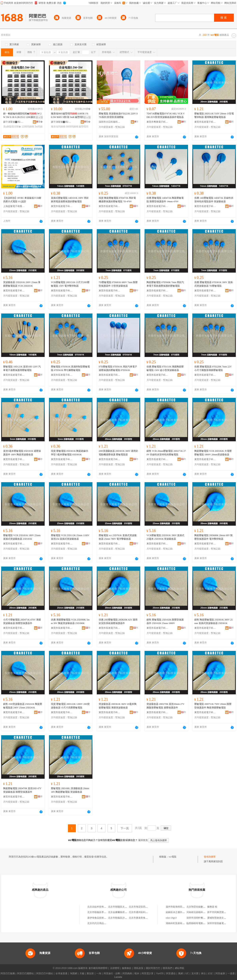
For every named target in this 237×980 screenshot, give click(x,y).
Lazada (118, 977)
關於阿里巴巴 (153, 968)
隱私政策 (139, 968)
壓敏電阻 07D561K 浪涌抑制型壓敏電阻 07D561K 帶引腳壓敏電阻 (70, 368)
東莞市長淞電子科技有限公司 (205, 122)
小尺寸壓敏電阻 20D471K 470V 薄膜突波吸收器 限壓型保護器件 (22, 621)
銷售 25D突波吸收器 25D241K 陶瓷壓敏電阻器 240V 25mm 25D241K (23, 706)
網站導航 (180, 968)
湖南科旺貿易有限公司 (178, 923)
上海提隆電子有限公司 (14, 206)
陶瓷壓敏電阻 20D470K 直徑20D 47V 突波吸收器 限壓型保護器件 (22, 790)
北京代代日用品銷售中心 (100, 923)
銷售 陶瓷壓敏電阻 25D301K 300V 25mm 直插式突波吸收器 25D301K (213, 621)
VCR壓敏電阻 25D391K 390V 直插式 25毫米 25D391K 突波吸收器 (165, 537)
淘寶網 (73, 973)
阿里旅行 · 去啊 (112, 973)
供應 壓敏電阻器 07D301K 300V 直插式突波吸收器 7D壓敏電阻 (213, 284)
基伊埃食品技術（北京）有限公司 (105, 918)
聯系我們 (167, 968)
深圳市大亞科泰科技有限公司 (110, 122)
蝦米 (137, 973)
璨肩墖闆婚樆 (58, 127)
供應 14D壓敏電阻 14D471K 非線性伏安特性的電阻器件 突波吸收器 (214, 200)
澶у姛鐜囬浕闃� (12, 127)
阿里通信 (171, 973)
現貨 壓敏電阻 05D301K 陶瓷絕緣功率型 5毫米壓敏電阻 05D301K (70, 453)
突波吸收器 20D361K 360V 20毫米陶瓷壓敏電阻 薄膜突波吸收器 (118, 706)
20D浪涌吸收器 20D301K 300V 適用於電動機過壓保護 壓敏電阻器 (118, 453)
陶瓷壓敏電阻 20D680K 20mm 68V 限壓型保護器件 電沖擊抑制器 (213, 537)
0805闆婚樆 (72, 127)
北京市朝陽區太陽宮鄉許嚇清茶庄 (126, 907)
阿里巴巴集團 (8, 973)
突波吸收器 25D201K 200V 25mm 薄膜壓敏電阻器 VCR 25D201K (22, 284)
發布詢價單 (210, 857)
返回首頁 (143, 840)
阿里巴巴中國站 (45, 973)
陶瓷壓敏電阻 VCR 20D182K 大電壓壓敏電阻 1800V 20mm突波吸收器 (213, 453)
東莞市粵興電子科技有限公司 (157, 122)
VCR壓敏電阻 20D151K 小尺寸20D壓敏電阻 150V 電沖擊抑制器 (70, 284)
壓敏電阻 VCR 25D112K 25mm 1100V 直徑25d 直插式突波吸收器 (70, 537)
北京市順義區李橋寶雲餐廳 (102, 912)
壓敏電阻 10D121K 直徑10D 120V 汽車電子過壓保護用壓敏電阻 (22, 368)
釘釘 (211, 973)
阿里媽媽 (127, 973)
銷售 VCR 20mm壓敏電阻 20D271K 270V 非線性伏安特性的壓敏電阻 (166, 453)
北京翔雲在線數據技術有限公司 (203, 907)
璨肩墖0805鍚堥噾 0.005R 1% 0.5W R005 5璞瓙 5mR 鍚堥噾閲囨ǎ (71, 116)
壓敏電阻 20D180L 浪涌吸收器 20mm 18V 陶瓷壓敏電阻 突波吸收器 (70, 790)
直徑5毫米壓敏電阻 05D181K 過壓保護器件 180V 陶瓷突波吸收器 (22, 453)
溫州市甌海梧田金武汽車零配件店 (183, 907)
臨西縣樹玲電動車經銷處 (199, 923)
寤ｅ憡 (39, 117)
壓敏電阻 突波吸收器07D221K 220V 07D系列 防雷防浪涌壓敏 (118, 115)
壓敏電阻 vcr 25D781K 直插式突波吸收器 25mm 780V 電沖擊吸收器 (118, 537)
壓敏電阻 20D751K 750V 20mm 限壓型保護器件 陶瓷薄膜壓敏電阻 (213, 706)
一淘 (99, 973)
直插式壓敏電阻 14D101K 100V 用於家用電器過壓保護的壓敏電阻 (70, 200)
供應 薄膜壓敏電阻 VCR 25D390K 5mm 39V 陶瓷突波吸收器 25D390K (70, 621)
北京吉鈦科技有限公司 (99, 907)
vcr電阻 (173, 857)
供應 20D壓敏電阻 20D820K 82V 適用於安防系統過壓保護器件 (118, 621)
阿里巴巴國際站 (25, 973)
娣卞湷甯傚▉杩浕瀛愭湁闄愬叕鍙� (14, 122)
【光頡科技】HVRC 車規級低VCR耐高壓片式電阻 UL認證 (22, 200)
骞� (40, 122)
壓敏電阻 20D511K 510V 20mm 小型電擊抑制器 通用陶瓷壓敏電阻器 (214, 115)
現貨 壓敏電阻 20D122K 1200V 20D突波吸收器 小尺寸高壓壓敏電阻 (70, 706)
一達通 (231, 973)
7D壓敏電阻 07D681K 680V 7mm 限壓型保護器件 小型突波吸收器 (118, 284)
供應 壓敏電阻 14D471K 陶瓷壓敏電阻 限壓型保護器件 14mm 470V (165, 200)
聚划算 (90, 973)
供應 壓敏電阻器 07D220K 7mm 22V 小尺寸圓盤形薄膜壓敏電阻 (213, 368)
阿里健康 (220, 973)
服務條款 (127, 968)
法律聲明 (115, 968)
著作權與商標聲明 (98, 968)
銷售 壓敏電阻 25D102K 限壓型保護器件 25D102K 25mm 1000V (165, 621)
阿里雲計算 (148, 973)
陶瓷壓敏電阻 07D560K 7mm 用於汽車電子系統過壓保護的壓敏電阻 (165, 284)
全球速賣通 (61, 973)
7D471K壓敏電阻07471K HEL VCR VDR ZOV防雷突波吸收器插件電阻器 (166, 115)
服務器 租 (212, 907)
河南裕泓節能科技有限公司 (201, 912)
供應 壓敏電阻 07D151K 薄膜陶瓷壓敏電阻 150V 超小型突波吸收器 (165, 368)
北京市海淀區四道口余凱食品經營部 (148, 907)
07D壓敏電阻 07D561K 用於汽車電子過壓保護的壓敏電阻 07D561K (118, 368)
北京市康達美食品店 (139, 918)
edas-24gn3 (171, 918)
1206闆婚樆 (28, 127)
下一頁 (125, 828)
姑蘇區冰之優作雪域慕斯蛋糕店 (182, 912)
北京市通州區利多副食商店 (143, 912)
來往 (203, 973)
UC (187, 973)
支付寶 (195, 973)
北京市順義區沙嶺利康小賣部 (123, 918)
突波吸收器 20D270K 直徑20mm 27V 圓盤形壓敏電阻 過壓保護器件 (165, 706)
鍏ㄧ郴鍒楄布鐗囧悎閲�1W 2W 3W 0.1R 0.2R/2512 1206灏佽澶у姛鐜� (23, 116)
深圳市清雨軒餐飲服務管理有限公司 (205, 918)
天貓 (82, 973)
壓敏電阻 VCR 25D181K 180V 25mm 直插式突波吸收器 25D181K (22, 537)
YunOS (160, 973)
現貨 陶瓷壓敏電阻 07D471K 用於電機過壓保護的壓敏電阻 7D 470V (117, 200)
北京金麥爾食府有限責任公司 (123, 912)
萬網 (181, 973)
